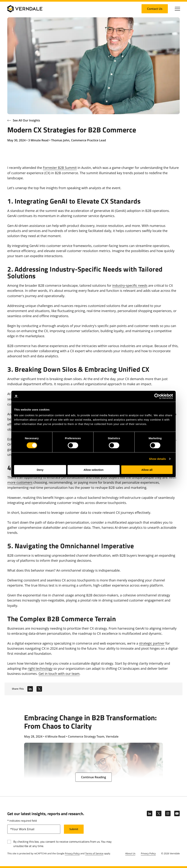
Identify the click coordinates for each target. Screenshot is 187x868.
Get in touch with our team (59, 674)
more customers (20, 482)
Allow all (147, 470)
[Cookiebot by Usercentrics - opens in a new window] (157, 396)
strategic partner (152, 643)
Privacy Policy (72, 853)
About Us (130, 853)
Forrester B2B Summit (60, 168)
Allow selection (93, 470)
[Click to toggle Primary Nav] (178, 9)
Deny (40, 470)
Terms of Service (94, 853)
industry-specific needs (130, 285)
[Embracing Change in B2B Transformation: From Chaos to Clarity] (93, 746)
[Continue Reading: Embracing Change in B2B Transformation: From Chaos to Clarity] (94, 777)
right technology (40, 668)
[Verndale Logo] (25, 9)
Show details (158, 459)
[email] (34, 829)
